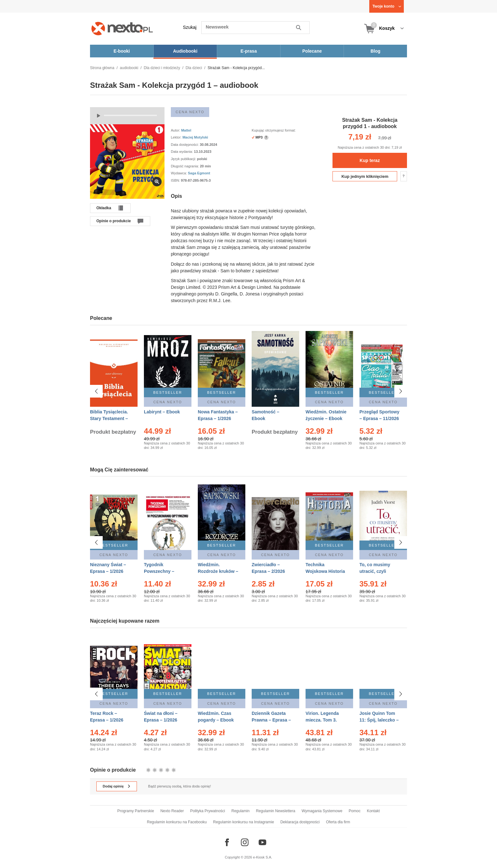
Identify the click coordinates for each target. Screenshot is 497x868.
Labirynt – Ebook (162, 412)
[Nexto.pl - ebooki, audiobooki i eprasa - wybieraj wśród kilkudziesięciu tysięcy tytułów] (122, 28)
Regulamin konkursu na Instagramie (243, 822)
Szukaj (190, 27)
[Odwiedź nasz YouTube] (262, 842)
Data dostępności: (185, 145)
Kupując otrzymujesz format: (274, 130)
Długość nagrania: (185, 166)
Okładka (104, 208)
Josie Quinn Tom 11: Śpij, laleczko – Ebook (379, 720)
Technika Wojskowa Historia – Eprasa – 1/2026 (325, 571)
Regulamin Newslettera (275, 811)
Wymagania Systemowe (322, 811)
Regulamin (240, 811)
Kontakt (373, 811)
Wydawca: (179, 173)
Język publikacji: (184, 159)
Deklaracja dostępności (300, 822)
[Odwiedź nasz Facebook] (227, 842)
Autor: (176, 130)
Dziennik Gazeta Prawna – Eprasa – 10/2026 (271, 720)
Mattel (187, 130)
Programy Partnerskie (136, 811)
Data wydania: (182, 152)
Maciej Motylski (195, 137)
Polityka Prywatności (208, 811)
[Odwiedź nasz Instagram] (245, 842)
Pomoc (355, 811)
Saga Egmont (199, 173)
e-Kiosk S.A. (263, 857)
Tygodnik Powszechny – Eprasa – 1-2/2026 (163, 571)
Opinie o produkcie (114, 221)
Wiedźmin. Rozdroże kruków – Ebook (218, 571)
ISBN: (176, 180)
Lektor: (177, 137)
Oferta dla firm (338, 822)
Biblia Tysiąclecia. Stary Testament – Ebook (109, 418)
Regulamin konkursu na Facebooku (177, 822)
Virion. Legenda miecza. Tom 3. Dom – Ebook (322, 720)
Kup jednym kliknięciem (365, 176)
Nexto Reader (172, 811)
